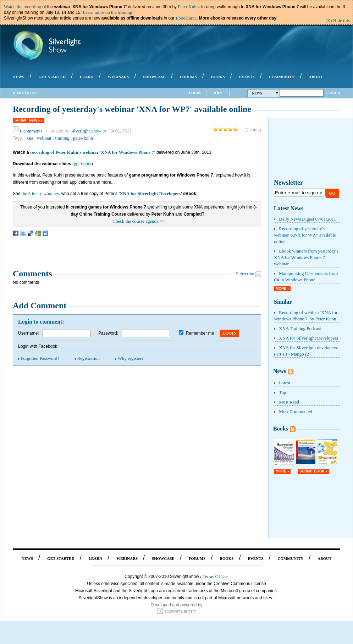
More (281, 289)
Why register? (130, 358)
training (62, 138)
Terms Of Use (216, 576)
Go (332, 193)
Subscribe (245, 274)
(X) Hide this (338, 20)
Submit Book (312, 471)
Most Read (289, 402)
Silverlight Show (86, 131)
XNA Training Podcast (300, 328)
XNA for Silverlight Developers (150, 193)
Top (282, 392)
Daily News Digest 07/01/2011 (307, 219)
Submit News (27, 120)
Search (333, 93)
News (32, 93)
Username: (29, 333)
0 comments (31, 131)
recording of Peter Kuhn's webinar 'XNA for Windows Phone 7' (93, 152)
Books (281, 429)
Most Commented (296, 412)
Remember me (200, 333)
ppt (77, 164)
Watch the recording (23, 7)
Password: (108, 333)
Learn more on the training (107, 12)
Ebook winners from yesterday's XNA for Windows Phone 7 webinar (306, 257)
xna (30, 138)
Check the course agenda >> (139, 221)
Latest (285, 383)
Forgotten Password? (40, 358)
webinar (44, 138)
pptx (87, 164)
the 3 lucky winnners (41, 193)
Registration (89, 358)
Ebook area (186, 18)
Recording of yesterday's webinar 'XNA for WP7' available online (305, 235)
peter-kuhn (83, 138)
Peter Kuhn (188, 7)
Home (18, 93)
